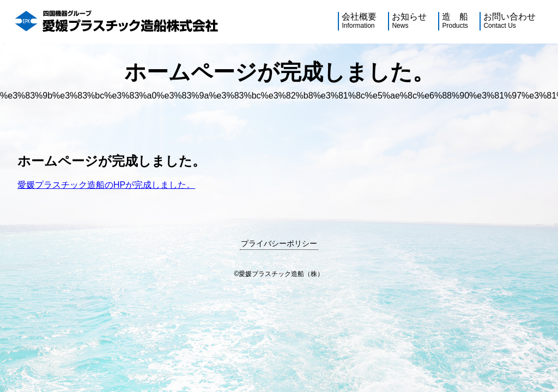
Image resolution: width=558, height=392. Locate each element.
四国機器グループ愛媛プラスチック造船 (118, 22)
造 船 (455, 21)
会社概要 (359, 21)
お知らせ (409, 21)
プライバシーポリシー (279, 243)
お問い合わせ (510, 21)
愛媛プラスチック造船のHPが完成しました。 (106, 185)
